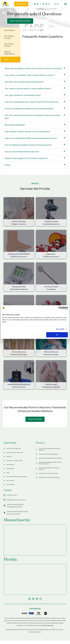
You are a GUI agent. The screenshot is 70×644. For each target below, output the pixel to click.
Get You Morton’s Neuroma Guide (17, 479)
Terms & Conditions (35, 635)
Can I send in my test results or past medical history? (28, 90)
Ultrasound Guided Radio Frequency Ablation (50, 451)
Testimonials (10, 471)
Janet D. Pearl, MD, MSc (14, 450)
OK (57, 335)
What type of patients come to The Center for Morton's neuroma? (33, 70)
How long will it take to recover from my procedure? (27, 133)
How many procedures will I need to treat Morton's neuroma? (32, 103)
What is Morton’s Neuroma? (15, 454)
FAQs (7, 61)
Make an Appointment (10, 54)
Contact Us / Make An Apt (15, 462)
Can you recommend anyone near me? (22, 153)
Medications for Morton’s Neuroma (50, 481)
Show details (60, 329)
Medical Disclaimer (47, 629)
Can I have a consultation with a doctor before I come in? (30, 76)
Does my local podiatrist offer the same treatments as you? (31, 139)
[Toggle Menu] (65, 4)
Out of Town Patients (9, 46)
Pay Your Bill (10, 483)
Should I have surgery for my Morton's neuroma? (26, 159)
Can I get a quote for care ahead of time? (23, 96)
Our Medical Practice (9, 37)
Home (24, 30)
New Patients (10, 30)
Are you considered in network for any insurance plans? (29, 110)
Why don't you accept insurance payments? (24, 83)
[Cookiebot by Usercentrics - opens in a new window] (60, 308)
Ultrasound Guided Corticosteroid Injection (50, 471)
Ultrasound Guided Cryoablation (49, 456)
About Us (9, 458)
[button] (35, 70)
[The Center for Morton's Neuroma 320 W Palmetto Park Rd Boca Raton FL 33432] (35, 583)
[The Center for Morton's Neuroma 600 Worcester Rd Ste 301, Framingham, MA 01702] (35, 543)
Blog (8, 475)
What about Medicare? (15, 126)
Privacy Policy (11, 488)
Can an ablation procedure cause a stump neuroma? (28, 146)
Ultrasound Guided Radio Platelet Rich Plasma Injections (51, 465)
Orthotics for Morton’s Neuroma (49, 476)
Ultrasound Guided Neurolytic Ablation (51, 460)
